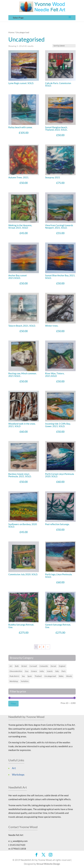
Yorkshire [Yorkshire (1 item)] (25, 681)
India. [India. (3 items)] (42, 671)
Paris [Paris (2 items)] (64, 671)
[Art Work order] (64, 46)
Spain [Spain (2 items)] (30, 676)
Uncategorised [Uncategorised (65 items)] (50, 676)
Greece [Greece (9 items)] (34, 671)
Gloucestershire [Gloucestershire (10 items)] (16, 671)
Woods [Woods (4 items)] (69, 676)
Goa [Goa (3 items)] (27, 671)
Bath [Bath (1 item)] (17, 666)
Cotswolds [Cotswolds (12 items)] (44, 666)
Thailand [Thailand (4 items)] (38, 676)
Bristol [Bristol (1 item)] (24, 666)
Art (14, 768)
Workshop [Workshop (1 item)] (14, 681)
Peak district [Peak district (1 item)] (14, 676)
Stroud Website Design (48, 864)
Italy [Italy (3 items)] (57, 671)
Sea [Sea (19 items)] (23, 676)
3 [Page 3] (43, 647)
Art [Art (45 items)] (11, 666)
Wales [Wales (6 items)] (61, 676)
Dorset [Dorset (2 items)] (53, 666)
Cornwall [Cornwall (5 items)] (33, 666)
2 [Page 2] (40, 647)
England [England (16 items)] (62, 666)
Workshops (18, 775)
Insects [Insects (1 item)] (50, 671)
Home (11, 32)
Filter (13, 704)
